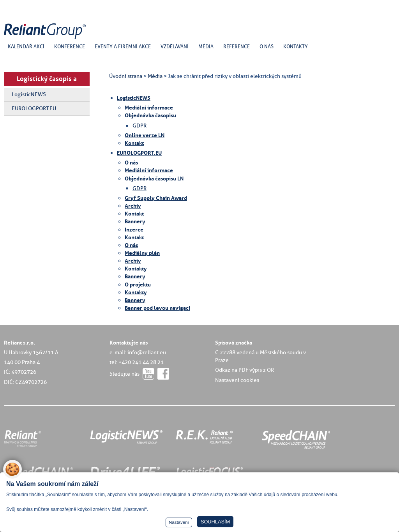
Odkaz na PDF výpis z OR (245, 370)
